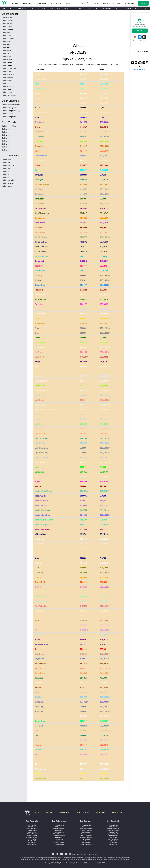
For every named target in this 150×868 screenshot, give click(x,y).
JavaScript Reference (59, 829)
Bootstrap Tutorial (32, 837)
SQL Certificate (113, 832)
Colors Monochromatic (11, 105)
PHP (59, 8)
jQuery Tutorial (32, 844)
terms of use (108, 859)
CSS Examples (86, 827)
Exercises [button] (42, 3)
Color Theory (7, 62)
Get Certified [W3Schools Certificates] (129, 3)
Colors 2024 (7, 132)
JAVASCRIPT (22, 8)
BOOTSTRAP (107, 8)
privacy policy (124, 859)
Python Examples (86, 834)
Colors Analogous (9, 108)
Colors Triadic (7, 114)
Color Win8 (6, 89)
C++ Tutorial (32, 843)
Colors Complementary (11, 111)
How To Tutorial (32, 830)
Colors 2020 (7, 138)
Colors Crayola (8, 180)
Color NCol (6, 56)
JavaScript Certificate (113, 829)
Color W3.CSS (8, 83)
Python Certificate (113, 834)
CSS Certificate (113, 827)
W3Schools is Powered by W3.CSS (94, 863)
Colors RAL (7, 168)
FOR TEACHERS (83, 812)
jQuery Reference (59, 844)
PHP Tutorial (32, 839)
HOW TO (68, 8)
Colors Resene (8, 183)
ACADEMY (93, 854)
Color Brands (7, 80)
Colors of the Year (9, 126)
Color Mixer (7, 36)
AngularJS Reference (59, 843)
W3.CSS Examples (86, 836)
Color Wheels (7, 65)
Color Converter (8, 39)
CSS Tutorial (32, 827)
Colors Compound (9, 117)
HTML (4, 8)
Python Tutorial (32, 834)
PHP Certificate (113, 836)
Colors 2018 (7, 144)
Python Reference (59, 832)
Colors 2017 (7, 147)
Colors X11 (6, 177)
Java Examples (86, 841)
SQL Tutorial (32, 832)
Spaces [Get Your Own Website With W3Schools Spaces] (96, 3)
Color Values (7, 24)
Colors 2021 (7, 135)
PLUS (37, 812)
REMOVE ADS (140, 70)
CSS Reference (59, 827)
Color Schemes (8, 74)
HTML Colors (59, 839)
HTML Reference (59, 825)
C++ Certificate (113, 841)
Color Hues (6, 71)
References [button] (28, 3)
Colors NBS (7, 171)
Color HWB (6, 50)
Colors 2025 (7, 129)
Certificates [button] (55, 3)
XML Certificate (113, 844)
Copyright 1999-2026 (51, 863)
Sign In (140, 31)
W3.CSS (78, 8)
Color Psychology (9, 95)
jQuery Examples (86, 844)
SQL (33, 8)
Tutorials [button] (15, 3)
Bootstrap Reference (59, 836)
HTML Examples (86, 825)
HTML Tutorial (32, 825)
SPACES (49, 812)
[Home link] (4, 3)
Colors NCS (7, 174)
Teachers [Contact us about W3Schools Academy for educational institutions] (106, 3)
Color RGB (6, 42)
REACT (119, 8)
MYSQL (128, 8)
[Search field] (74, 3)
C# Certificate (113, 843)
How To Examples (86, 830)
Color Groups (7, 27)
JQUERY (138, 8)
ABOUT (84, 854)
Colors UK (6, 162)
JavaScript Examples (86, 829)
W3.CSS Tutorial (32, 836)
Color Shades (7, 30)
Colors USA (7, 159)
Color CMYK (7, 53)
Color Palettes (7, 77)
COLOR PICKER (140, 52)
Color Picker (7, 33)
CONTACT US (117, 812)
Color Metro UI (8, 86)
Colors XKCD (7, 186)
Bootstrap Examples (86, 837)
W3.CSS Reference (59, 834)
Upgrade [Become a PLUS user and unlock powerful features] (117, 3)
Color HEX (6, 44)
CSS (12, 8)
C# (97, 8)
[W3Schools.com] (27, 814)
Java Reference (59, 841)
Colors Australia (8, 165)
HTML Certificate (113, 825)
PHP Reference (59, 837)
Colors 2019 (7, 141)
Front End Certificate (113, 830)
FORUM (76, 854)
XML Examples (86, 843)
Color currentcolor (9, 68)
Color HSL (6, 48)
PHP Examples (86, 839)
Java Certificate (113, 839)
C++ (91, 8)
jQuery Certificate (113, 837)
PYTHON (42, 8)
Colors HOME (7, 18)
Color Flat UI (7, 92)
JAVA (51, 8)
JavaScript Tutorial (32, 829)
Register (144, 41)
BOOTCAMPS (100, 812)
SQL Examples (86, 832)
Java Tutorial (32, 841)
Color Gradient (8, 59)
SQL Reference (59, 830)
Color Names (7, 21)
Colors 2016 (7, 150)
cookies (115, 859)
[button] (82, 3)
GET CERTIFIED (65, 812)
